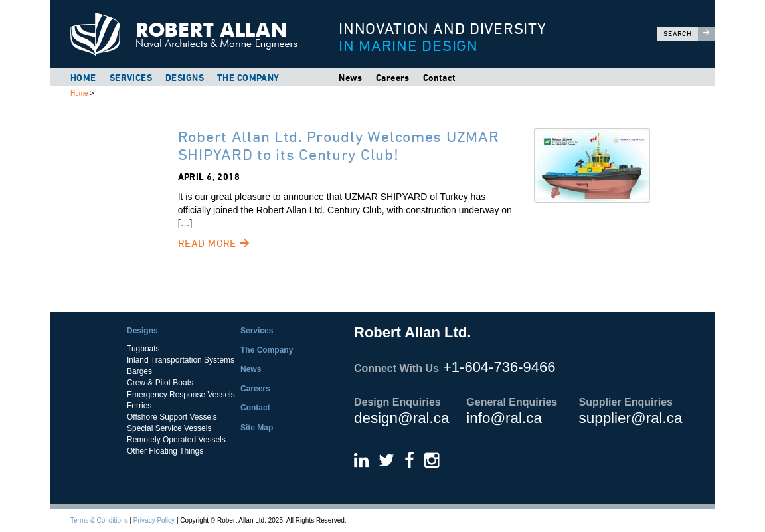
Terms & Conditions (99, 520)
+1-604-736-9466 (499, 367)
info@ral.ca (504, 418)
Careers (393, 78)
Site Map (257, 428)
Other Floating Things (165, 451)
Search (689, 34)
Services (131, 78)
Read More (214, 243)
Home (83, 78)
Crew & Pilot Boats (160, 383)
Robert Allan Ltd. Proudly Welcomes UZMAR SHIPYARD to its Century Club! (339, 145)
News (351, 78)
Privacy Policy (154, 520)
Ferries (139, 406)
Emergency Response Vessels (181, 395)
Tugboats (143, 349)
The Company (248, 78)
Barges (139, 371)
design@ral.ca (401, 418)
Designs (185, 78)
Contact (440, 78)
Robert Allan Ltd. (190, 34)
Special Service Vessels (169, 428)
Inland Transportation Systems (181, 360)
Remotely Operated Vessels (176, 440)
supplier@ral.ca (631, 418)
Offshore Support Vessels (172, 417)
